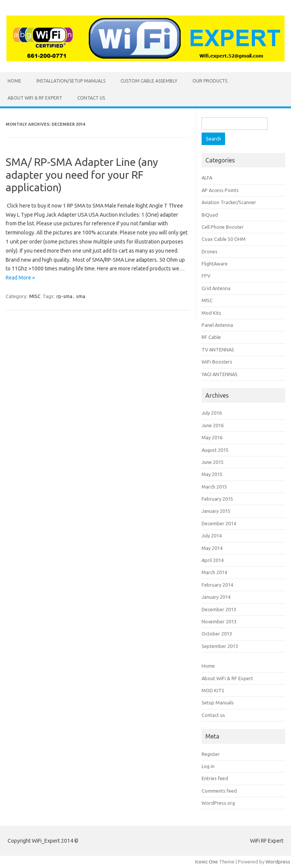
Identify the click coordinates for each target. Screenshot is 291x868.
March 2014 (214, 572)
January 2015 (216, 511)
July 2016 (212, 413)
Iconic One (207, 862)
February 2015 (217, 499)
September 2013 (220, 646)
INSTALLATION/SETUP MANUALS (71, 81)
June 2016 (213, 425)
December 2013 (219, 609)
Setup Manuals (218, 703)
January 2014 (216, 597)
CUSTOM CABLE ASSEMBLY (149, 81)
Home (14, 81)
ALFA (207, 178)
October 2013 (217, 634)
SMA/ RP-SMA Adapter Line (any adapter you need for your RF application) (82, 175)
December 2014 (219, 523)
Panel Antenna (217, 325)
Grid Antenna (216, 288)
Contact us (91, 98)
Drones (210, 251)
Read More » (20, 278)
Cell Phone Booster (223, 227)
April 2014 (213, 560)
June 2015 (213, 462)
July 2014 (212, 535)
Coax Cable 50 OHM (224, 239)
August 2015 (215, 450)
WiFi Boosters (217, 362)
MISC (35, 296)
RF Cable (211, 337)
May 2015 (212, 474)
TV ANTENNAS (218, 350)
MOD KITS (213, 690)
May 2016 (212, 437)
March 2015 (214, 487)
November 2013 (219, 621)
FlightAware (215, 264)
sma (81, 296)
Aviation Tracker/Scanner (229, 202)
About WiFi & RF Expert (35, 98)
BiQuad (210, 215)
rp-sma (64, 296)
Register (211, 754)
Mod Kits (211, 313)
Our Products (210, 81)
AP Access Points (220, 190)
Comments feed (219, 791)
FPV (206, 276)
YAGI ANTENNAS (220, 374)
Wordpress (278, 862)
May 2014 (212, 548)
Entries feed (215, 778)
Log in (208, 766)
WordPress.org (218, 803)
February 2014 (217, 585)
